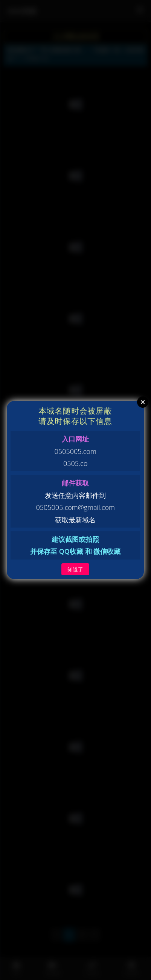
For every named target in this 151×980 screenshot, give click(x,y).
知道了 (75, 569)
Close (143, 402)
